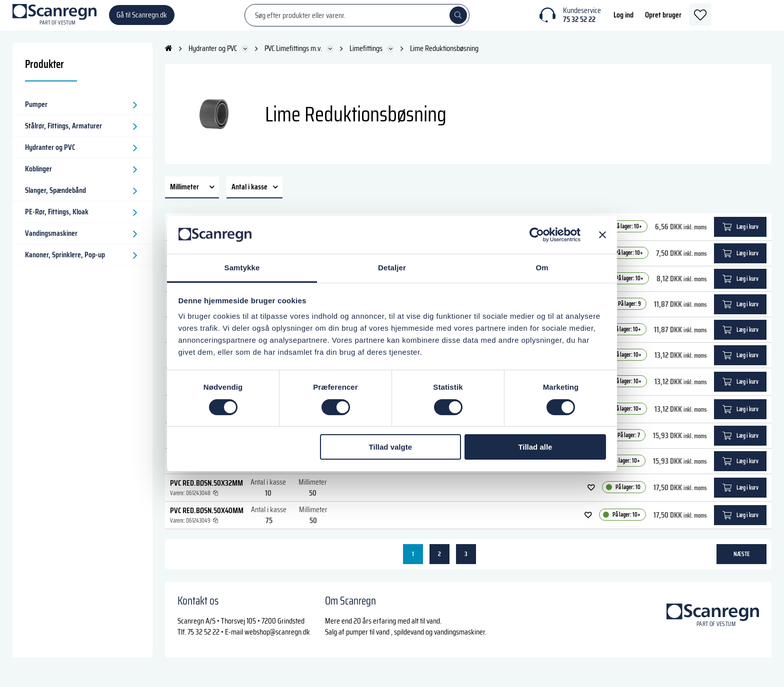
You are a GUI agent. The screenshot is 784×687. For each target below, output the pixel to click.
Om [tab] (542, 268)
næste (742, 563)
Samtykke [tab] (242, 268)
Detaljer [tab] (392, 268)
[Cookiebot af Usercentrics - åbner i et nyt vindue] (537, 235)
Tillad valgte (390, 447)
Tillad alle (535, 447)
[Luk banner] (602, 235)
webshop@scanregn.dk (277, 641)
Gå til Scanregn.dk (142, 20)
